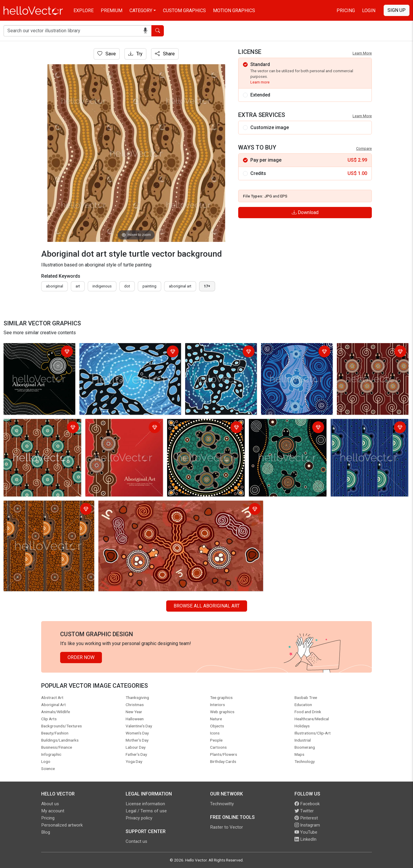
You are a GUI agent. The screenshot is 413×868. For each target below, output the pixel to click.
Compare (364, 148)
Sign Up (397, 10)
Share (165, 54)
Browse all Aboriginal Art (207, 606)
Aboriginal (55, 286)
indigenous (102, 286)
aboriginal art (180, 286)
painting (149, 286)
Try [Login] (135, 54)
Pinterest (306, 818)
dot (127, 286)
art (78, 286)
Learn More (362, 53)
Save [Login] (107, 54)
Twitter (304, 811)
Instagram (307, 825)
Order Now (81, 657)
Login (369, 11)
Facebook (307, 804)
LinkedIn (305, 839)
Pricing (346, 11)
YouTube (306, 832)
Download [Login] (305, 212)
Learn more (260, 82)
